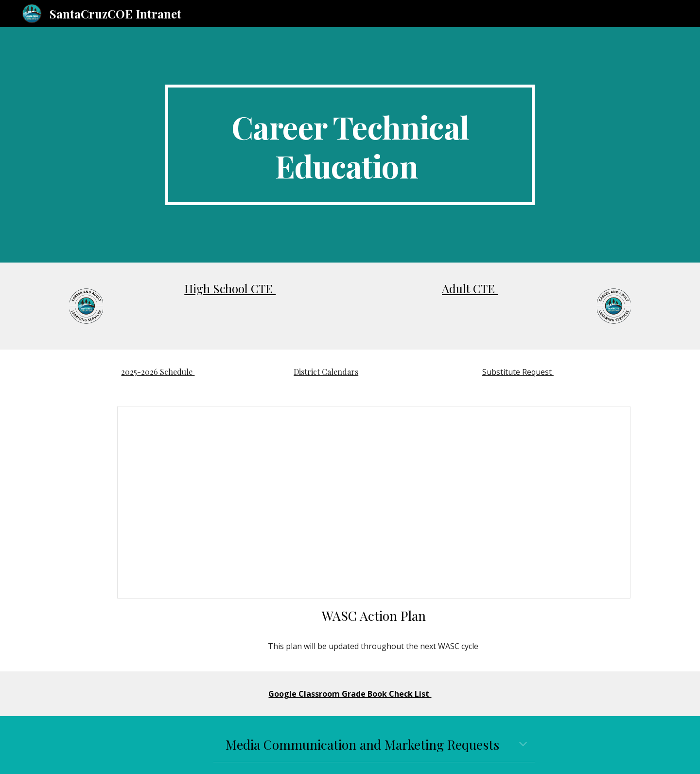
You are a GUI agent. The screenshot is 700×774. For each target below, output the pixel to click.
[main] (350, 145)
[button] (523, 745)
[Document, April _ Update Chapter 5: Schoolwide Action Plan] (374, 502)
